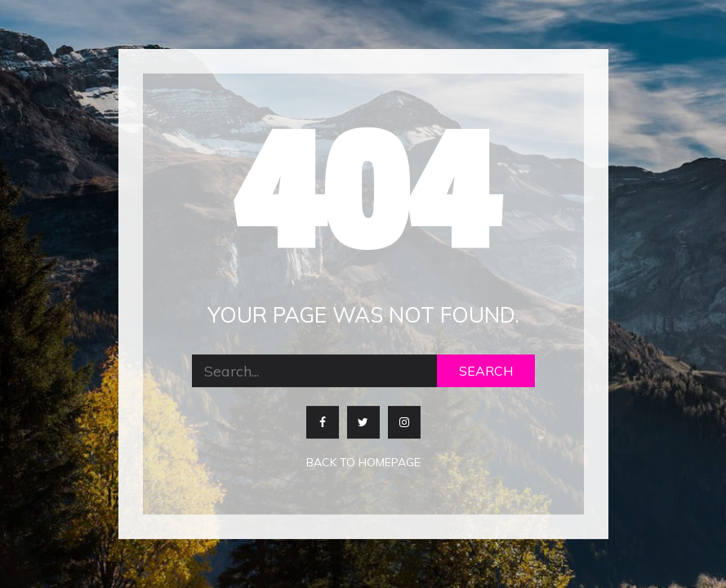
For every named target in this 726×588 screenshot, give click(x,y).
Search (486, 372)
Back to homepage (363, 463)
